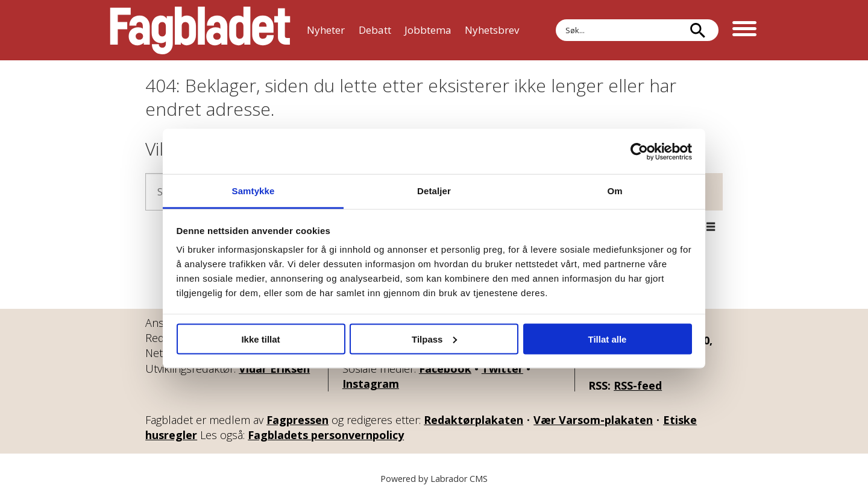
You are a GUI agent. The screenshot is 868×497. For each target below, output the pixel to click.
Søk (555, 19)
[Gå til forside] (200, 30)
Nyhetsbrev (492, 30)
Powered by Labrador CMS (434, 479)
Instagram (371, 384)
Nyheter (326, 30)
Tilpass (434, 339)
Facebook (445, 369)
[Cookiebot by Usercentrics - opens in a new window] (639, 151)
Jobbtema (428, 30)
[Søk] (697, 30)
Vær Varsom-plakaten (593, 420)
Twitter (502, 369)
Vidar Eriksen (274, 369)
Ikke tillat (260, 339)
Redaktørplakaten (473, 420)
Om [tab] (615, 191)
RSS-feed (638, 385)
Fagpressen (297, 420)
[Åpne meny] (744, 30)
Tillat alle (608, 339)
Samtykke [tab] (253, 191)
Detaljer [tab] (434, 191)
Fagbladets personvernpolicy (326, 435)
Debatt (375, 30)
